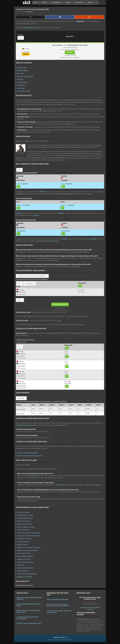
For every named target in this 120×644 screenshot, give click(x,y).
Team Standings (22, 82)
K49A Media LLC (81, 619)
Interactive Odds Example (25, 76)
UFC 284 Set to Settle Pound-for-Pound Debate (28, 618)
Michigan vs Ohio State (24, 524)
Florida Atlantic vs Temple (25, 515)
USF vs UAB (21, 565)
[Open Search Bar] (97, 2)
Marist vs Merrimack (24, 530)
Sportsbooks (58, 2)
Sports (46, 2)
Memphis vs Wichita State (25, 518)
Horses (69, 2)
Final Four (60, 425)
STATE (20, 35)
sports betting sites (33, 476)
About (91, 2)
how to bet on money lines (51, 241)
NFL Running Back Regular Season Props (29, 605)
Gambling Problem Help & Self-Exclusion (90, 608)
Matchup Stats (22, 68)
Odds (37, 2)
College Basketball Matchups (25, 585)
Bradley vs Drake (22, 545)
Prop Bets (20, 79)
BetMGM (43, 192)
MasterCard (60, 485)
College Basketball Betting (31, 28)
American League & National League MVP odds (29, 598)
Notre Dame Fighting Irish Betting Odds (30, 456)
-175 (66, 372)
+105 (67, 354)
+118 (67, 364)
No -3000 (68, 384)
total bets (36, 215)
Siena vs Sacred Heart (24, 521)
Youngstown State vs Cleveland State (29, 536)
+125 (67, 374)
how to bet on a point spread (65, 194)
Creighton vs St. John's (24, 559)
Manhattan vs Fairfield (24, 539)
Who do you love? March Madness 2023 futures (29, 611)
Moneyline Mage (22, 71)
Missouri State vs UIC (24, 553)
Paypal (98, 485)
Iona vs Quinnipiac (23, 542)
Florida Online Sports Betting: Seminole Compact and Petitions (58, 605)
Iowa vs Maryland (23, 571)
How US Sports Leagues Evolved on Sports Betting (59, 611)
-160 (66, 362)
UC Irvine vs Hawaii (23, 512)
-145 (66, 352)
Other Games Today (23, 91)
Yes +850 (68, 382)
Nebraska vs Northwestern (25, 562)
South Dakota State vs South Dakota (28, 533)
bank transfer (78, 485)
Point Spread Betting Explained (58, 599)
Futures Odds (21, 85)
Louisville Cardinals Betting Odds (27, 453)
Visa (50, 485)
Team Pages (21, 88)
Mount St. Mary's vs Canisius (26, 527)
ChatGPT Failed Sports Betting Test (29, 623)
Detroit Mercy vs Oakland (25, 556)
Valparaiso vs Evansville (24, 577)
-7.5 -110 (81, 290)
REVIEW (26, 54)
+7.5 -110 (81, 292)
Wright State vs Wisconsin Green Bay (29, 547)
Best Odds (20, 74)
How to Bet (81, 2)
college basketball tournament (25, 425)
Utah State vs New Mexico (25, 568)
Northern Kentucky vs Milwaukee (27, 550)
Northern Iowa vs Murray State (27, 574)
